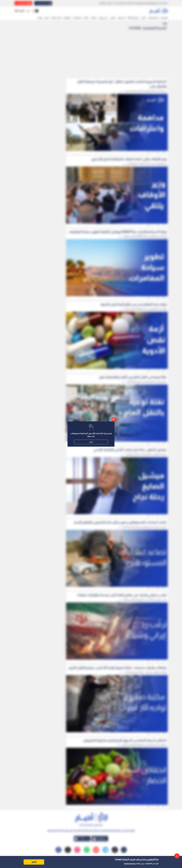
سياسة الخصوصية (130, 864)
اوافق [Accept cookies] (34, 862)
